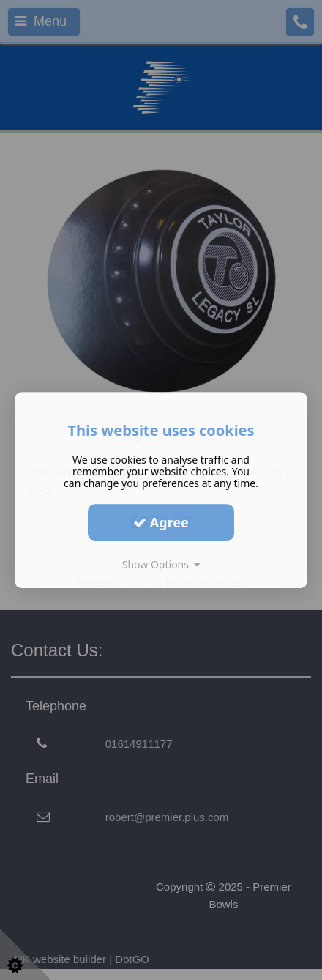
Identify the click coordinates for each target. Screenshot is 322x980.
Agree (161, 522)
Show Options (161, 564)
